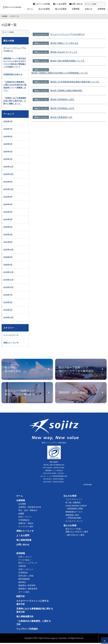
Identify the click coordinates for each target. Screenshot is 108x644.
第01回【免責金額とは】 (61, 117)
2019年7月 (8, 295)
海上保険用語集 (24, 541)
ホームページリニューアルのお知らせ (67, 34)
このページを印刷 (41, 4)
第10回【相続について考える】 (65, 43)
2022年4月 (8, 235)
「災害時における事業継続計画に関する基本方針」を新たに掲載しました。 (15, 101)
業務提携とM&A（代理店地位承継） (74, 518)
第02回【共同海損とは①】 (63, 108)
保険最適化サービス (74, 513)
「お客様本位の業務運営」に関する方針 (34, 624)
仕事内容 (22, 567)
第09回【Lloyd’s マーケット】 (64, 52)
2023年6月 (8, 197)
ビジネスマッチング (74, 522)
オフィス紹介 (24, 593)
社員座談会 (23, 574)
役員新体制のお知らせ (13, 74)
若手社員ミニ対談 (26, 577)
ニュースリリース (41, 34)
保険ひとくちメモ (41, 43)
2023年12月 (8, 189)
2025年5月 (8, 144)
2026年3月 (8, 121)
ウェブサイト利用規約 (27, 630)
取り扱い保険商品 (73, 504)
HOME (5, 16)
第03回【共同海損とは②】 (63, 99)
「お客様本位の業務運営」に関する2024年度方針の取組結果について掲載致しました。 (15, 86)
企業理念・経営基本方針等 (30, 508)
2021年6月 (8, 242)
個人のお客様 (61, 9)
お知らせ (89, 9)
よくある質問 (55, 4)
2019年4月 (8, 310)
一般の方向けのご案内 (75, 536)
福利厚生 (22, 583)
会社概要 (22, 505)
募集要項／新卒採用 (27, 587)
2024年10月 (8, 174)
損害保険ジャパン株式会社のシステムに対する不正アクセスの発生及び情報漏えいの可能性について (15, 63)
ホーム (30, 9)
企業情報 (76, 9)
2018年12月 (8, 317)
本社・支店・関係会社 (28, 511)
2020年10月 (8, 250)
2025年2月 (8, 159)
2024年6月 (8, 182)
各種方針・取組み (26, 524)
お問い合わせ (72, 4)
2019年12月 (8, 272)
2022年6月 (8, 227)
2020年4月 (8, 265)
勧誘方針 (21, 597)
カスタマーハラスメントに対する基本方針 (33, 604)
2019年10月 (8, 287)
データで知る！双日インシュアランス (28, 562)
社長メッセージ (25, 518)
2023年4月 (8, 204)
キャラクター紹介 (26, 528)
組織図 (21, 515)
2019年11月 (8, 280)
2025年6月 (8, 137)
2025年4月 (8, 152)
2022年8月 (8, 219)
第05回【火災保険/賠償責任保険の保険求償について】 (75, 82)
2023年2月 (8, 212)
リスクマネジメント (74, 500)
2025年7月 (8, 129)
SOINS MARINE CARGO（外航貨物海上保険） (76, 508)
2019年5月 (8, 302)
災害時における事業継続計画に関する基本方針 (35, 611)
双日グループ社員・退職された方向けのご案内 (77, 531)
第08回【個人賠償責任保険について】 (68, 61)
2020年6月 (8, 257)
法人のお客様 (44, 9)
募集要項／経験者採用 (28, 590)
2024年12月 (8, 167)
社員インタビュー (26, 570)
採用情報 (102, 9)
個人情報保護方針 (25, 618)
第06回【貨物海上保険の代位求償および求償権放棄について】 (60, 73)
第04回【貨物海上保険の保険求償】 (67, 91)
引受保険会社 (24, 521)
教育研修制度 (24, 580)
